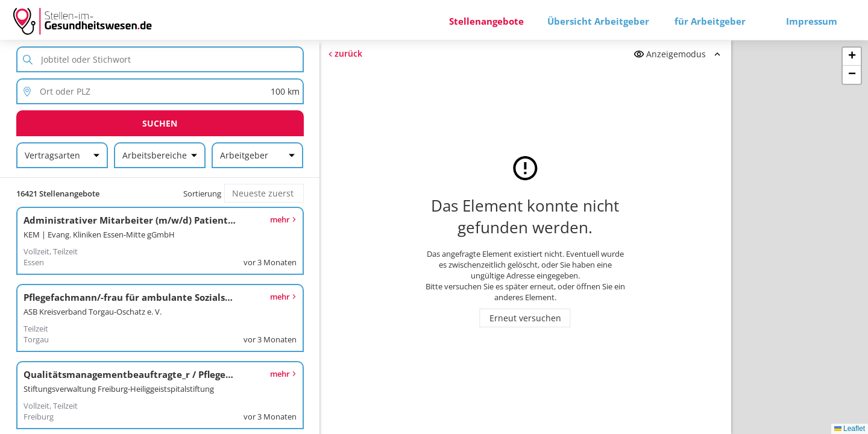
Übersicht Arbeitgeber (598, 21)
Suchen (160, 123)
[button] (852, 57)
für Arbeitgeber (710, 21)
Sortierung (202, 193)
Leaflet (850, 429)
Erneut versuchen (525, 318)
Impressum (812, 21)
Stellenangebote (486, 21)
